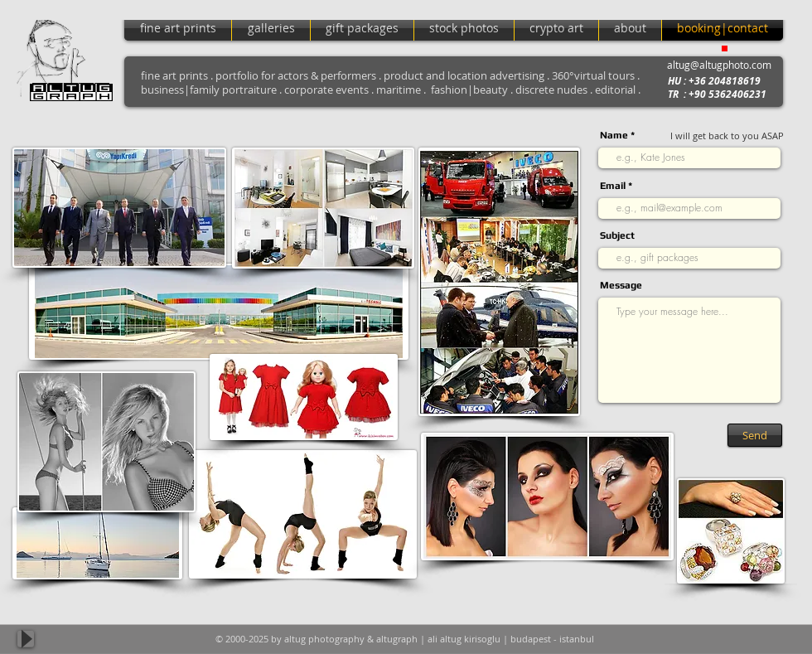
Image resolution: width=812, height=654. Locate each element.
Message (621, 285)
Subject (617, 235)
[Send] (755, 435)
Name (614, 135)
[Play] (26, 639)
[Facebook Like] (752, 639)
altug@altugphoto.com (719, 65)
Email (613, 186)
